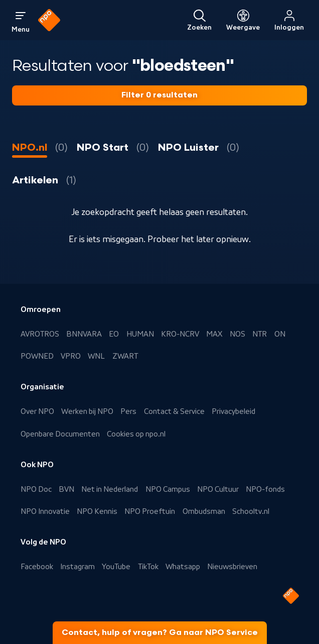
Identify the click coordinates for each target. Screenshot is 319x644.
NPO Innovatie (45, 511)
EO (114, 334)
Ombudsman (204, 511)
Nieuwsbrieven (232, 567)
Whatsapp (183, 567)
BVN (66, 489)
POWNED (37, 356)
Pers (128, 411)
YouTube (116, 567)
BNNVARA (84, 334)
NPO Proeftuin (150, 511)
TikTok (148, 567)
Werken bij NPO (87, 411)
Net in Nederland (110, 489)
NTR (260, 334)
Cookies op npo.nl (136, 434)
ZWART (125, 356)
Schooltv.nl (251, 511)
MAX (214, 334)
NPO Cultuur (218, 489)
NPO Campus (168, 489)
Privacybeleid (233, 411)
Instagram (77, 567)
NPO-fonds (265, 489)
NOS (237, 334)
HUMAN (140, 334)
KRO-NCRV (180, 334)
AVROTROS (40, 334)
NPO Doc (36, 489)
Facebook (37, 567)
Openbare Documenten (60, 434)
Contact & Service (174, 411)
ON (280, 334)
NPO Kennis (97, 511)
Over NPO (37, 411)
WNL (96, 356)
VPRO (71, 356)
